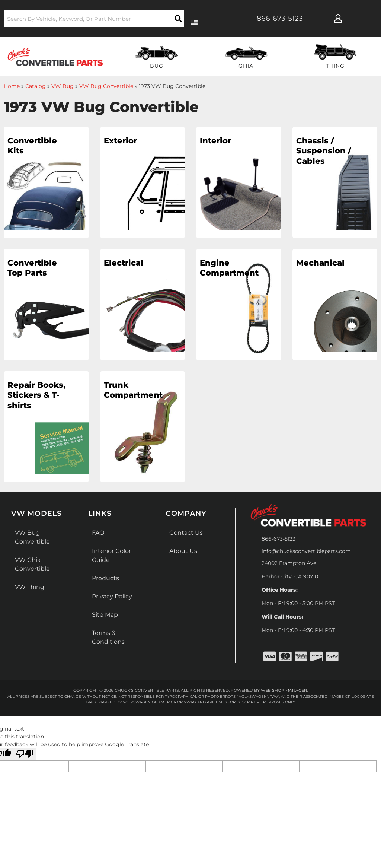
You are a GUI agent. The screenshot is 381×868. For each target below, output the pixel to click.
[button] (94, 19)
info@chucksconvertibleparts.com (306, 551)
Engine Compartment (230, 268)
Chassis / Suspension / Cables (324, 151)
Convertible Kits (33, 146)
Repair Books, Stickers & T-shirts (34, 401)
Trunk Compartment (134, 390)
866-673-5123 (278, 539)
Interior (216, 141)
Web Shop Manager (284, 690)
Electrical (124, 263)
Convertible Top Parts (33, 268)
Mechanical (321, 263)
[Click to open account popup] (338, 19)
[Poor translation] (25, 754)
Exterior (121, 141)
